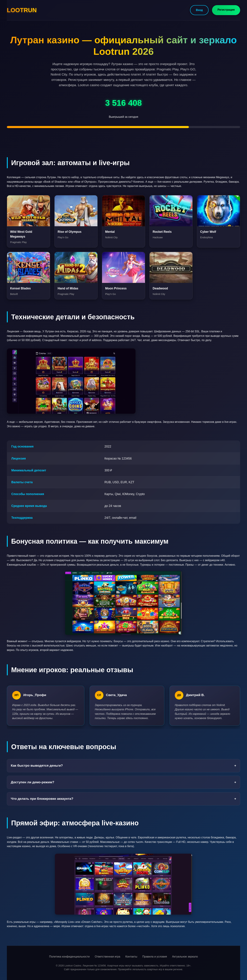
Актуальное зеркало (185, 957)
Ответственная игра (107, 957)
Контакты (131, 957)
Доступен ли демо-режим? (123, 782)
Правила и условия (155, 957)
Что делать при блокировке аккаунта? (123, 799)
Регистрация (226, 10)
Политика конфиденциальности (69, 957)
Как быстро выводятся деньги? (123, 766)
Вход (199, 10)
